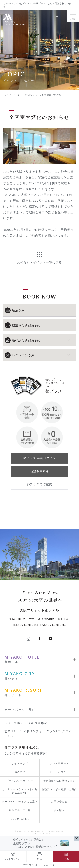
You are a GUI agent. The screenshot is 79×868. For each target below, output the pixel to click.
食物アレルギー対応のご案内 (59, 789)
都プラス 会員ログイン (39, 458)
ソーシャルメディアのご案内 (20, 802)
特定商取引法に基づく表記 (59, 781)
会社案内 (59, 810)
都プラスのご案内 (39, 484)
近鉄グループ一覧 (20, 810)
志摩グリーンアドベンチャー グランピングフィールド (38, 734)
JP (58, 16)
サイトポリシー (59, 772)
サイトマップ (20, 763)
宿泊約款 (20, 772)
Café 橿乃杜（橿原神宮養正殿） (27, 754)
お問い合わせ (59, 802)
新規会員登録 (39, 471)
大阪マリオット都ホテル (39, 865)
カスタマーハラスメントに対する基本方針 (20, 791)
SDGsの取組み (20, 819)
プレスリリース (59, 763)
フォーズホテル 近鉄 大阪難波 (26, 723)
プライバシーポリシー (20, 781)
